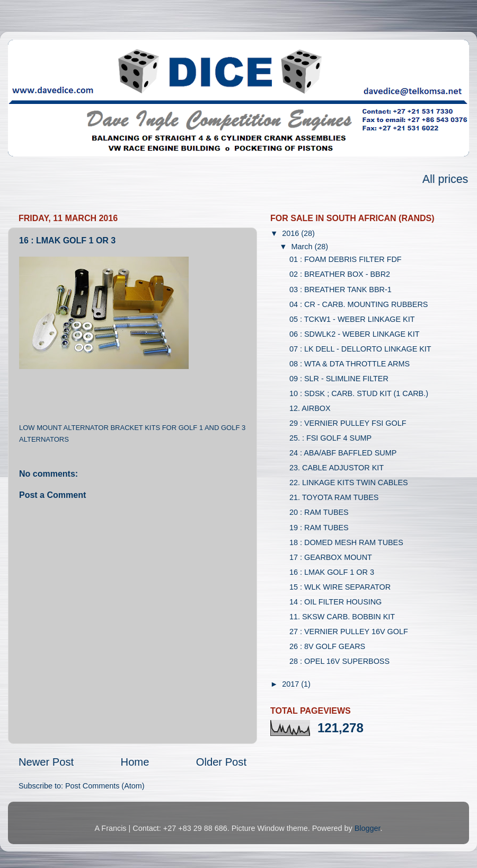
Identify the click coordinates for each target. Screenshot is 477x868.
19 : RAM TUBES (319, 528)
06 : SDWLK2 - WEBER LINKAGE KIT (355, 334)
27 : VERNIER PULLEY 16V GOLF (349, 632)
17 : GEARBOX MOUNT (331, 557)
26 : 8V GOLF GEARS (327, 646)
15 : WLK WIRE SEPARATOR (340, 587)
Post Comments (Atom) (105, 786)
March (303, 247)
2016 (291, 233)
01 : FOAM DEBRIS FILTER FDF (346, 259)
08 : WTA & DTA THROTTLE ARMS (350, 364)
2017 (291, 684)
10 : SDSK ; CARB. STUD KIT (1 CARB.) (359, 393)
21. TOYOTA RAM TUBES (334, 497)
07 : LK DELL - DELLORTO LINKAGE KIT (360, 349)
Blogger (368, 828)
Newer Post (46, 762)
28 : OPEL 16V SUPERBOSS (339, 661)
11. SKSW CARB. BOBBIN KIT (342, 617)
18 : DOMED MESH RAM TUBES (346, 542)
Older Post (221, 762)
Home (135, 762)
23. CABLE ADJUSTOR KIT (337, 468)
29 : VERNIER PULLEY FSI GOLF (348, 423)
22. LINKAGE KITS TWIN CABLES (349, 483)
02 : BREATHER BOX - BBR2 (340, 274)
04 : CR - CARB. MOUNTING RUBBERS (359, 304)
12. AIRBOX (310, 408)
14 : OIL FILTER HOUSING (335, 602)
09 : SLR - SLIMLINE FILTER (339, 379)
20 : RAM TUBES (319, 512)
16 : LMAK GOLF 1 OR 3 (332, 572)
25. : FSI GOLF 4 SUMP (330, 438)
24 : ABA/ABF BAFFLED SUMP (343, 453)
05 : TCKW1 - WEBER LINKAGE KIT (352, 319)
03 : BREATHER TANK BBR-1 (341, 290)
